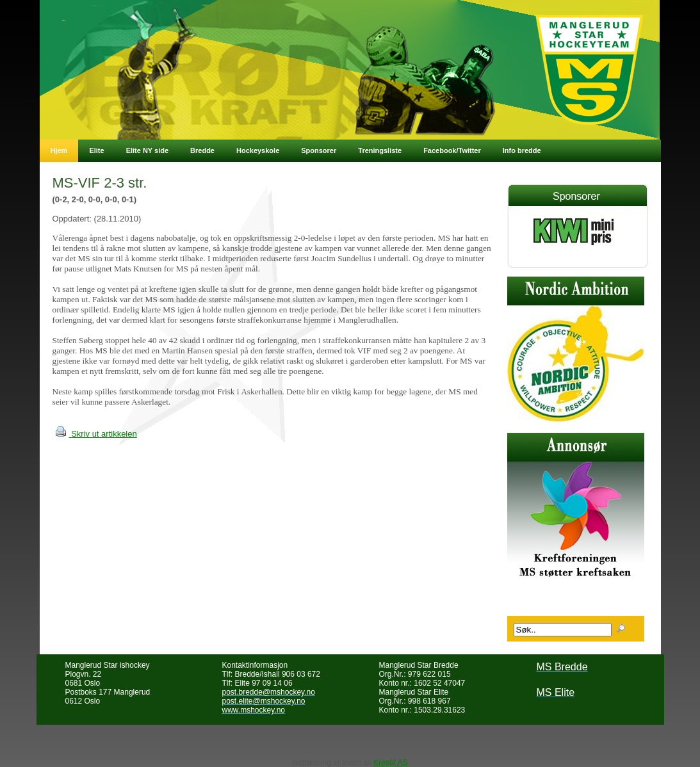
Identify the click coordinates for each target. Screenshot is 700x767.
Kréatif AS (390, 763)
